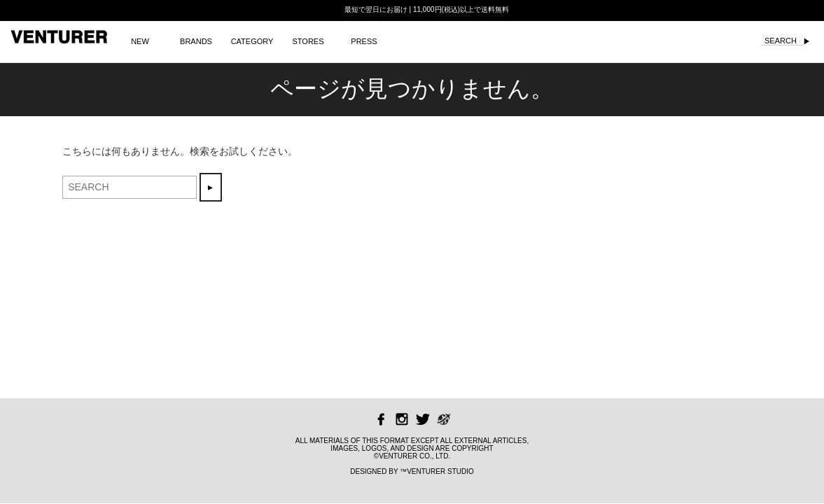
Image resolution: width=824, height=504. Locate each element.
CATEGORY (252, 41)
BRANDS (196, 41)
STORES (308, 41)
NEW (140, 41)
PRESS (364, 41)
